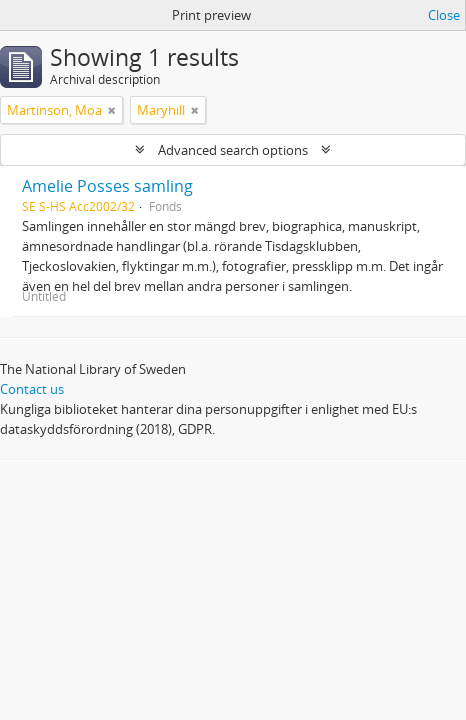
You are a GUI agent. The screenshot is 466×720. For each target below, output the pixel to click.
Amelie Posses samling (107, 186)
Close (444, 15)
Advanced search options (233, 150)
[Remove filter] (112, 110)
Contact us (32, 389)
